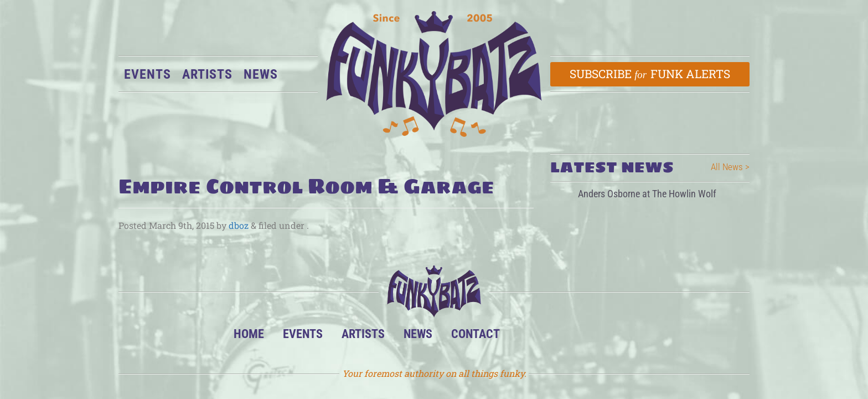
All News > (730, 167)
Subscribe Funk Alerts (650, 74)
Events (148, 74)
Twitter (594, 337)
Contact (476, 334)
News (261, 74)
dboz (239, 225)
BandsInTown (526, 337)
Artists (207, 74)
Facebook (560, 337)
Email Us (627, 337)
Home (249, 334)
